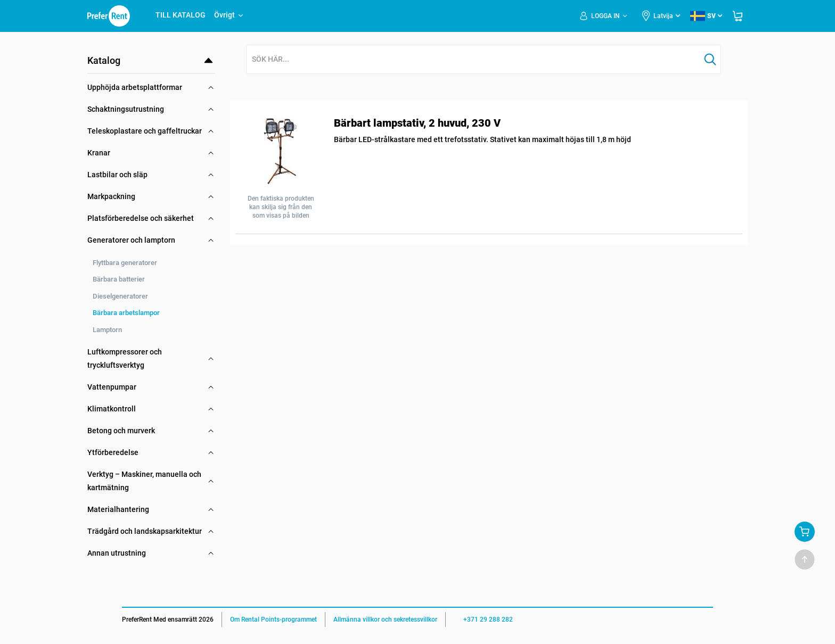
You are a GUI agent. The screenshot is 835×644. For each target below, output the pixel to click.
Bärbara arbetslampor (126, 313)
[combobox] (473, 60)
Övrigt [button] (229, 15)
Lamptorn (107, 330)
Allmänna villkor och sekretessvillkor (385, 620)
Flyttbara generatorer (125, 263)
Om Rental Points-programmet (273, 620)
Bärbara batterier (119, 279)
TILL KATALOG (181, 15)
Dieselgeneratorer (120, 296)
